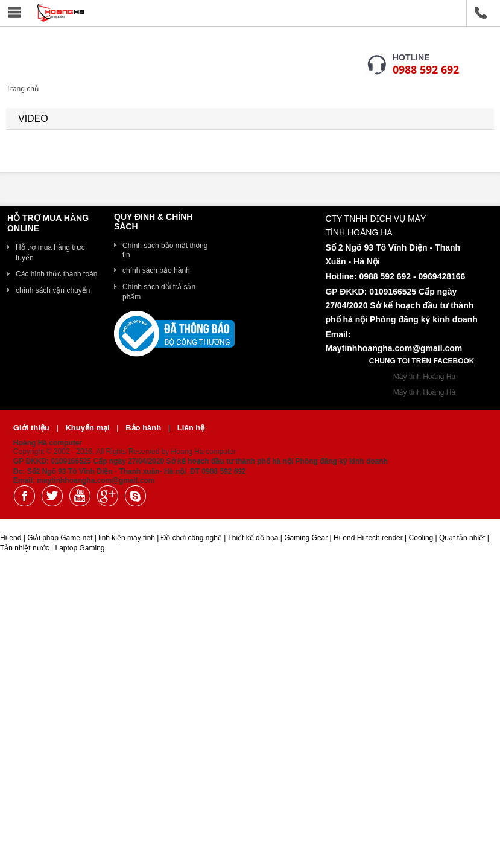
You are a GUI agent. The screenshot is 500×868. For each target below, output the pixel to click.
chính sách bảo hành (156, 270)
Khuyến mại (88, 428)
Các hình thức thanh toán (56, 274)
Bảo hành (144, 428)
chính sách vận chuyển (53, 290)
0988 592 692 (426, 69)
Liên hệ (191, 428)
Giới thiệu (32, 428)
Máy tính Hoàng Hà (424, 377)
